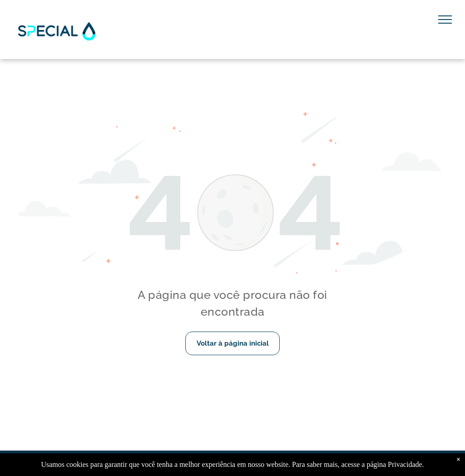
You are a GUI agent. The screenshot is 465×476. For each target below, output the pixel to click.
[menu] (445, 20)
